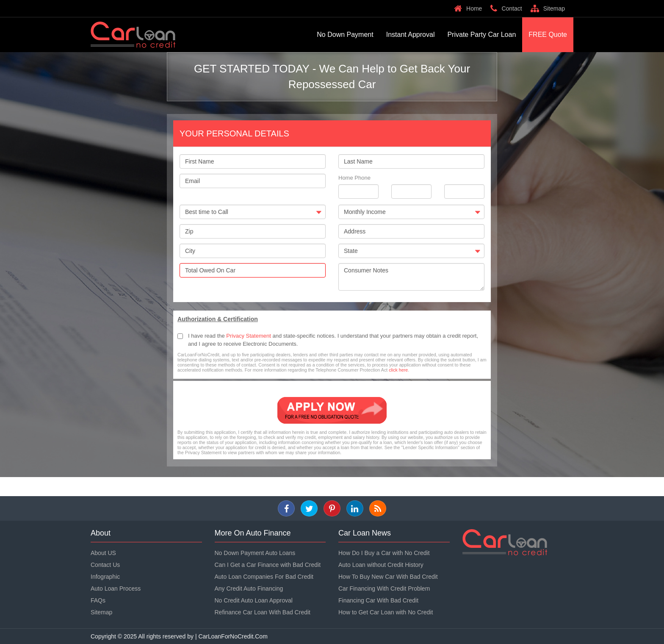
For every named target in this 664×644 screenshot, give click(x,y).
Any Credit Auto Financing (249, 588)
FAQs (98, 600)
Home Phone (354, 178)
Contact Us (105, 565)
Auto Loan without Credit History (381, 565)
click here (398, 370)
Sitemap (548, 8)
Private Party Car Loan (481, 35)
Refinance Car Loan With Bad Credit (263, 612)
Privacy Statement (249, 336)
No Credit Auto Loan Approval (254, 600)
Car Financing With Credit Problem (384, 588)
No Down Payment (345, 35)
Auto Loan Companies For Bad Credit (264, 577)
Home (468, 8)
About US (103, 553)
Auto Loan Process (116, 588)
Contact (506, 8)
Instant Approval (411, 35)
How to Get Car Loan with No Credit (386, 612)
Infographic (105, 577)
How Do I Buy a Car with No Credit (384, 553)
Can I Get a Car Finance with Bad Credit (268, 565)
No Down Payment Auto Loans (255, 553)
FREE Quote (548, 35)
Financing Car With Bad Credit (378, 600)
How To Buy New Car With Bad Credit (388, 577)
